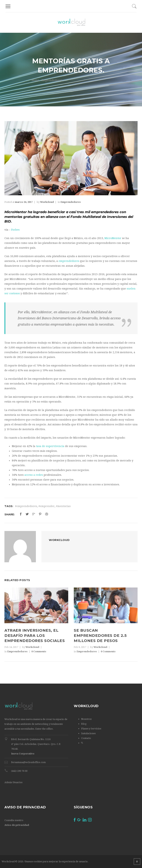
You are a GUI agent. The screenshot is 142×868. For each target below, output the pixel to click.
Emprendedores (52, 80)
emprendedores (69, 261)
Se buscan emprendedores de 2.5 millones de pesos (100, 636)
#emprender (47, 506)
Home (35, 80)
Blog (84, 724)
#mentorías (63, 506)
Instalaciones (88, 733)
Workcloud (47, 202)
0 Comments (39, 651)
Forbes (16, 230)
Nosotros (86, 719)
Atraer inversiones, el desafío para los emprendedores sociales (35, 636)
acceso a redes (34, 475)
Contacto (86, 738)
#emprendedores (26, 506)
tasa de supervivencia (50, 446)
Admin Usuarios (13, 782)
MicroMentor (113, 238)
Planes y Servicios (91, 729)
